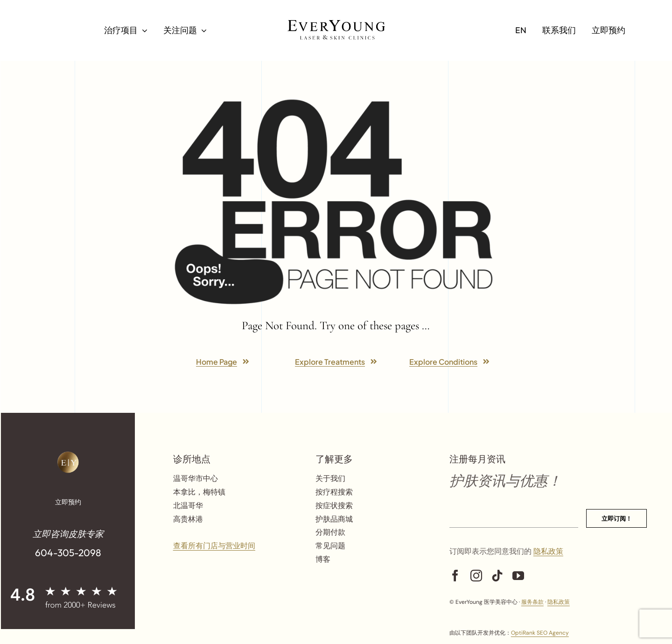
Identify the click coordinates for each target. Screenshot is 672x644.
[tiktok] (497, 576)
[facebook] (455, 576)
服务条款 (532, 602)
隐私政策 (548, 551)
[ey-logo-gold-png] (68, 455)
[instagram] (476, 576)
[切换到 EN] (521, 30)
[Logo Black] (336, 24)
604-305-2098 (68, 552)
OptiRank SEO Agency (540, 633)
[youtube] (518, 576)
